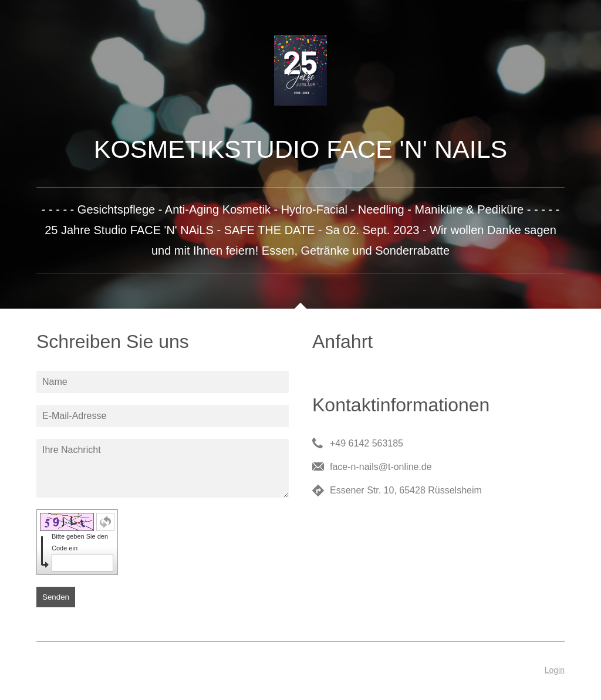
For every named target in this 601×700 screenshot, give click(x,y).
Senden (56, 597)
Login (555, 670)
